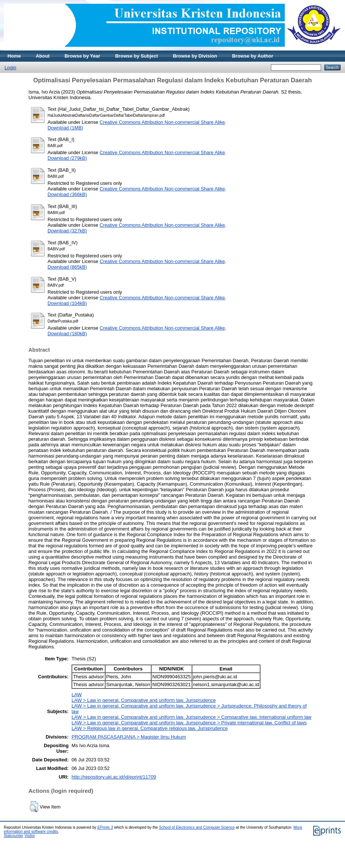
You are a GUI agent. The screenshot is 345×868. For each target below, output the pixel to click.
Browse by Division (195, 56)
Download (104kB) (67, 303)
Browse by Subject (137, 56)
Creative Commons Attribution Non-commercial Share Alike (162, 122)
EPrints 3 (105, 827)
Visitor (30, 836)
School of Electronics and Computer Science (197, 827)
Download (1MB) (65, 128)
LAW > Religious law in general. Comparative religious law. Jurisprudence (149, 728)
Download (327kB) (67, 231)
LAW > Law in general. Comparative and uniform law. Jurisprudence (144, 700)
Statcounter (13, 836)
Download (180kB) (67, 334)
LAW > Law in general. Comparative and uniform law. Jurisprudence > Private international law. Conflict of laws (189, 723)
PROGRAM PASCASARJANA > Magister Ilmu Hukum (129, 737)
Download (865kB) (67, 267)
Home (14, 56)
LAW (77, 695)
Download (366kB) (67, 194)
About (43, 56)
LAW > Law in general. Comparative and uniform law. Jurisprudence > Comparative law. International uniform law (191, 717)
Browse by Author (253, 56)
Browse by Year (83, 56)
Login (10, 68)
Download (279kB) (67, 158)
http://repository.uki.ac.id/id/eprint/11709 (114, 777)
